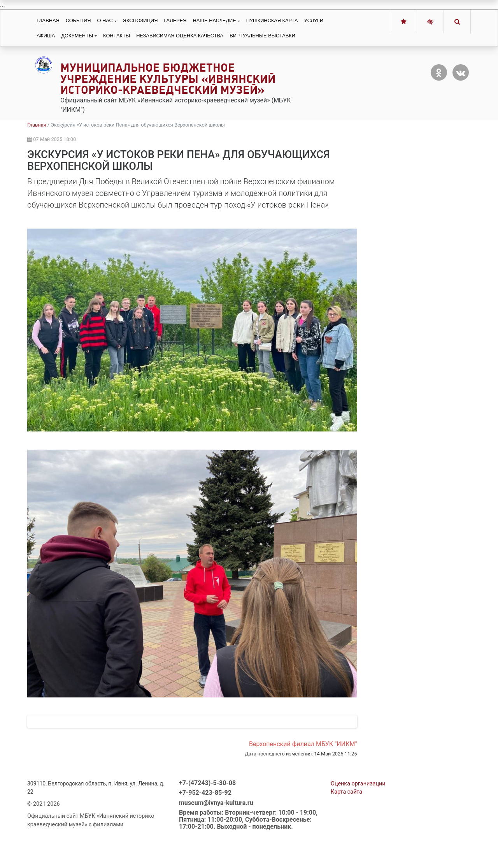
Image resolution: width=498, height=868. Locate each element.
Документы (77, 36)
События (78, 20)
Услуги (314, 20)
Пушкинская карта (272, 20)
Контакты (117, 36)
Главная (48, 20)
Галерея (175, 20)
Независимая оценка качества (180, 36)
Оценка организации (358, 816)
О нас (105, 20)
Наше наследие (215, 20)
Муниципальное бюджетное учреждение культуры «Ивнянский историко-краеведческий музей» (168, 79)
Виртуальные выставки (262, 36)
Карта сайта (346, 825)
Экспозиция (140, 20)
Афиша (46, 36)
